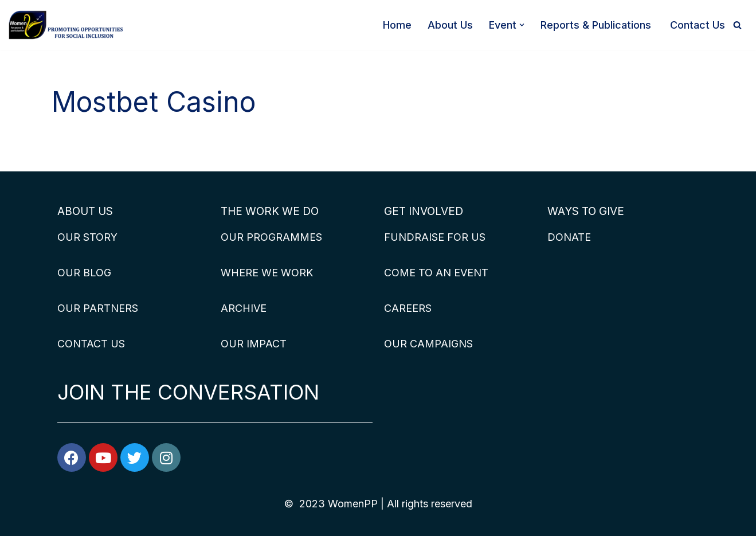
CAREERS (408, 308)
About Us (450, 25)
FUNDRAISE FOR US (435, 237)
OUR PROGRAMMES (271, 237)
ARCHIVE (244, 308)
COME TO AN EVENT (436, 273)
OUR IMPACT (254, 344)
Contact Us (698, 25)
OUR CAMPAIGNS (428, 344)
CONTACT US (91, 344)
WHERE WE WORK (267, 273)
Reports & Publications (597, 25)
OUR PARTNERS (98, 308)
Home (397, 25)
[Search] (737, 25)
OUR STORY (87, 237)
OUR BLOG (84, 273)
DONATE (569, 237)
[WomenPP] (66, 25)
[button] (522, 25)
